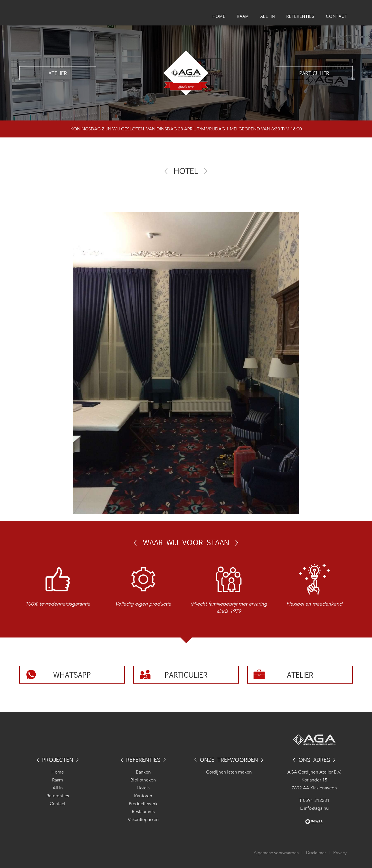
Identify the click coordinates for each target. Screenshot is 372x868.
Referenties (58, 796)
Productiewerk (143, 804)
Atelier (58, 73)
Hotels (143, 788)
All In (58, 788)
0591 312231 (316, 800)
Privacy (340, 853)
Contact (58, 804)
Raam (58, 780)
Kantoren (143, 796)
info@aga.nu (316, 808)
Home (58, 772)
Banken (143, 772)
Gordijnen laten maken (229, 772)
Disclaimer (316, 853)
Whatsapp (72, 675)
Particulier (314, 73)
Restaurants (143, 812)
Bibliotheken (143, 780)
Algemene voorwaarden (276, 853)
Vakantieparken (143, 820)
